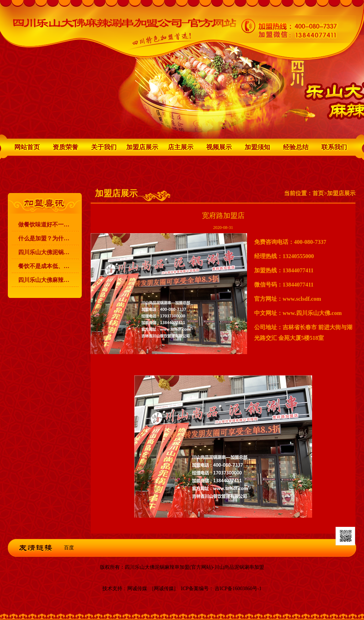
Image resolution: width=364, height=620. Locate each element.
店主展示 (181, 147)
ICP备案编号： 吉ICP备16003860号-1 (221, 589)
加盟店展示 (142, 147)
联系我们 (334, 147)
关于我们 (104, 147)
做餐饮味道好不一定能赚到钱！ (48, 225)
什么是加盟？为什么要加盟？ (48, 238)
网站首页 (27, 147)
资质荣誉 (65, 147)
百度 (69, 548)
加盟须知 (257, 147)
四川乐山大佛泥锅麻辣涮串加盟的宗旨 (48, 252)
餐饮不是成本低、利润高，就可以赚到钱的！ (48, 266)
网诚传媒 (137, 589)
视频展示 (219, 147)
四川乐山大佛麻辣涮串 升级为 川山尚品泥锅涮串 (48, 280)
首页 (318, 193)
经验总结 (296, 147)
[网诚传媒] (164, 589)
